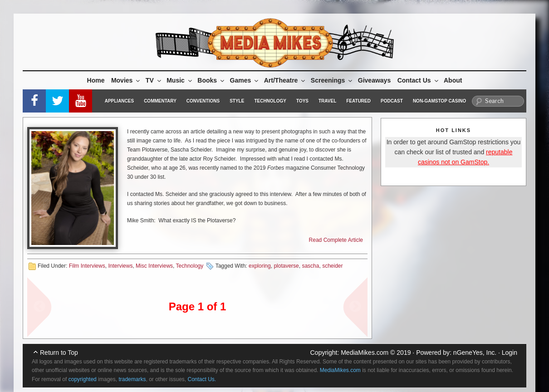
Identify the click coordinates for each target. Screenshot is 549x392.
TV (154, 80)
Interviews (120, 266)
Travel (327, 101)
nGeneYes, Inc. (475, 353)
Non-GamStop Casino (439, 101)
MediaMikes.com (365, 353)
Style (237, 101)
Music (180, 80)
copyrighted (83, 379)
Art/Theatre (285, 80)
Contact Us (419, 80)
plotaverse (286, 266)
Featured (358, 101)
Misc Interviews (154, 266)
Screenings (332, 80)
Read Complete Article (336, 240)
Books (211, 80)
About (453, 80)
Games (245, 80)
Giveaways (374, 80)
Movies (126, 80)
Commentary (160, 101)
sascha (310, 266)
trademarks (132, 379)
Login (510, 353)
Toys (302, 101)
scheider (332, 266)
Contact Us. (202, 379)
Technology (270, 101)
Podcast (392, 101)
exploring (260, 266)
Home (96, 80)
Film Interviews (87, 266)
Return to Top (59, 353)
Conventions (203, 101)
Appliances (119, 101)
